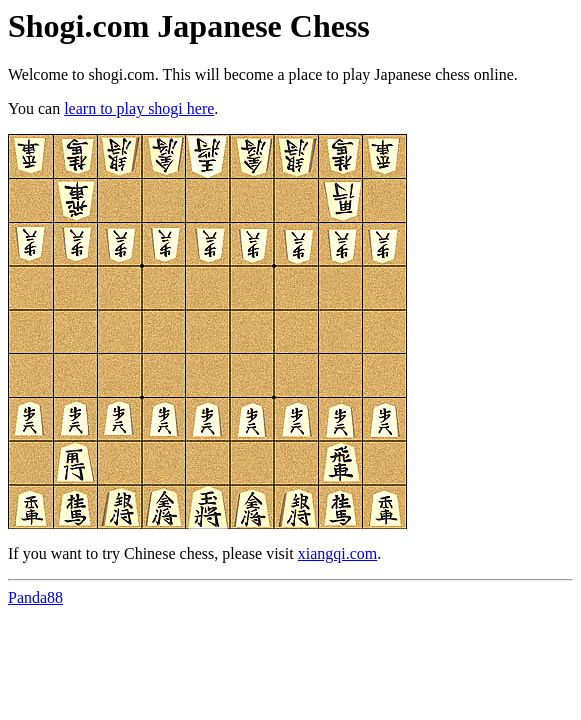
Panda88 (35, 597)
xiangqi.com (338, 553)
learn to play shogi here (139, 108)
